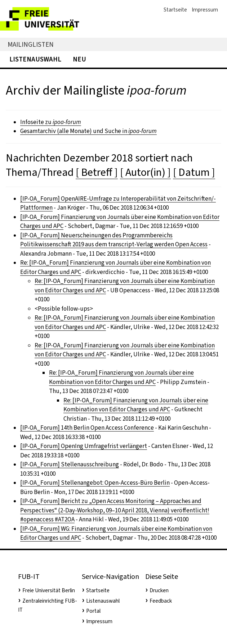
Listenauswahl (35, 59)
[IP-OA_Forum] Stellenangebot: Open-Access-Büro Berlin (95, 483)
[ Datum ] (194, 172)
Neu (79, 59)
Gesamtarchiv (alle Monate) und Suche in (88, 131)
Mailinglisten (31, 44)
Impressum (205, 10)
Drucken (159, 590)
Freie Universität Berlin (49, 590)
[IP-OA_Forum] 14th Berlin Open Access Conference (87, 428)
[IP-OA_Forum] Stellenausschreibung (70, 464)
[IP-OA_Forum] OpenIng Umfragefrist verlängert (84, 446)
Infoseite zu (51, 122)
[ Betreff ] (97, 172)
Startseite (175, 10)
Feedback (161, 601)
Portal (93, 611)
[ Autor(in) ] (145, 172)
